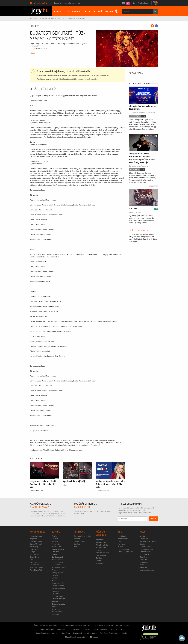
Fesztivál (79, 532)
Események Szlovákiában (109, 633)
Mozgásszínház (58, 583)
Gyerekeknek (101, 555)
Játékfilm (143, 557)
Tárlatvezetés (101, 548)
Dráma (55, 554)
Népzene (33, 539)
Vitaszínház (56, 609)
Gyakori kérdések (123, 625)
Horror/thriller (145, 552)
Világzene (34, 552)
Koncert (77, 539)
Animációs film (145, 547)
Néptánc (55, 607)
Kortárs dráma (57, 562)
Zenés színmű (57, 557)
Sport (121, 532)
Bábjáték (55, 552)
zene (67, 11)
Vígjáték (55, 539)
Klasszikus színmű (59, 567)
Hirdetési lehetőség (118, 629)
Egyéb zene (35, 549)
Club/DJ (33, 560)
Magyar (94, 637)
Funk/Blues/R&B (36, 570)
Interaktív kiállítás (102, 553)
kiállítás (109, 11)
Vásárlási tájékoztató (46, 629)
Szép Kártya (75, 629)
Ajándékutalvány (40, 3)
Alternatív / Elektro (37, 567)
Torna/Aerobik (123, 539)
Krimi (54, 580)
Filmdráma (144, 539)
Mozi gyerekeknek (147, 570)
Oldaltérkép (66, 633)
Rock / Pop (34, 547)
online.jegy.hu (82, 507)
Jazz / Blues (35, 557)
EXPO (98, 561)
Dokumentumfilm (146, 549)
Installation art (101, 563)
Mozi (142, 532)
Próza (54, 570)
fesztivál (98, 11)
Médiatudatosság (101, 629)
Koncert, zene (38, 532)
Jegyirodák (87, 629)
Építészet (99, 558)
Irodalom (55, 591)
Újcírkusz (55, 594)
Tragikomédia (57, 612)
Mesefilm (143, 567)
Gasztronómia (79, 541)
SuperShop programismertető (47, 633)
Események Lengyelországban (85, 633)
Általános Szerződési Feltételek (46, 625)
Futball (120, 547)
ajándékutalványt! (41, 507)
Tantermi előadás (58, 604)
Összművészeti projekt (83, 536)
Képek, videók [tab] (49, 89)
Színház (56, 532)
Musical (55, 541)
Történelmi (100, 540)
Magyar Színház (135, 212)
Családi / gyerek (36, 541)
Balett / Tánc (57, 547)
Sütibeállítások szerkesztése (76, 637)
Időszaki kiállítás (102, 542)
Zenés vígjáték (58, 596)
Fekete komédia (58, 586)
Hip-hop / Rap (35, 565)
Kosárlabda (122, 536)
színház (58, 11)
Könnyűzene (35, 554)
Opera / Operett (36, 544)
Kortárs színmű (58, 560)
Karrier (125, 633)
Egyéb (54, 536)
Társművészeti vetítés (148, 541)
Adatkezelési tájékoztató (104, 625)
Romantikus (144, 554)
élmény (86, 11)
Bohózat (55, 578)
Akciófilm (143, 560)
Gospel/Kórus (35, 562)
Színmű (55, 575)
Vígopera (55, 614)
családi (76, 11)
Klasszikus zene (36, 536)
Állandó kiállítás (102, 545)
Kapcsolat (61, 629)
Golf (119, 541)
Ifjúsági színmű (58, 573)
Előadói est (56, 565)
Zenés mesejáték (58, 588)
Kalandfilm (144, 562)
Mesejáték (56, 544)
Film (76, 547)
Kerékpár (121, 544)
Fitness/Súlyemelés (125, 552)
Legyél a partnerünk (73, 3)
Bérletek (58, 3)
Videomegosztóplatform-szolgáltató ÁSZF (76, 625)
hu (134, 3)
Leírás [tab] (34, 89)
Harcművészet (123, 549)
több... (33, 53)
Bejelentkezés (143, 3)
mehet (153, 519)
